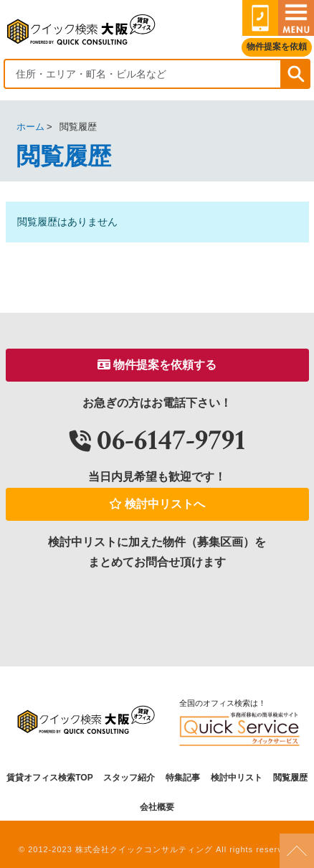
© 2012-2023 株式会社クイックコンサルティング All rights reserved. (157, 849)
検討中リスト (237, 778)
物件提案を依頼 (277, 47)
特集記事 (183, 778)
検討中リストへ (157, 504)
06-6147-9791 (157, 440)
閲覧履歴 (290, 778)
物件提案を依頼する (157, 365)
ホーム (30, 127)
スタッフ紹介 (129, 778)
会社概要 (157, 807)
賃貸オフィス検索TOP (49, 778)
